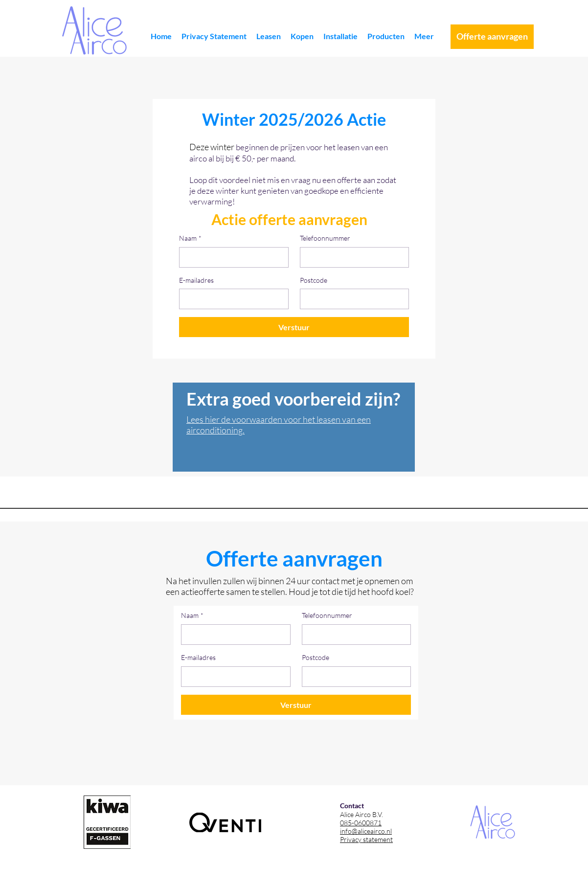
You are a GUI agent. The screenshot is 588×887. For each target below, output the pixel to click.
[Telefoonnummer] (352, 257)
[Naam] (231, 257)
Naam (190, 238)
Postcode (314, 280)
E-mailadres (196, 280)
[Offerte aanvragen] (492, 37)
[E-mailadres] (231, 299)
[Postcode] (352, 299)
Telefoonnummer (325, 238)
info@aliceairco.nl (366, 831)
